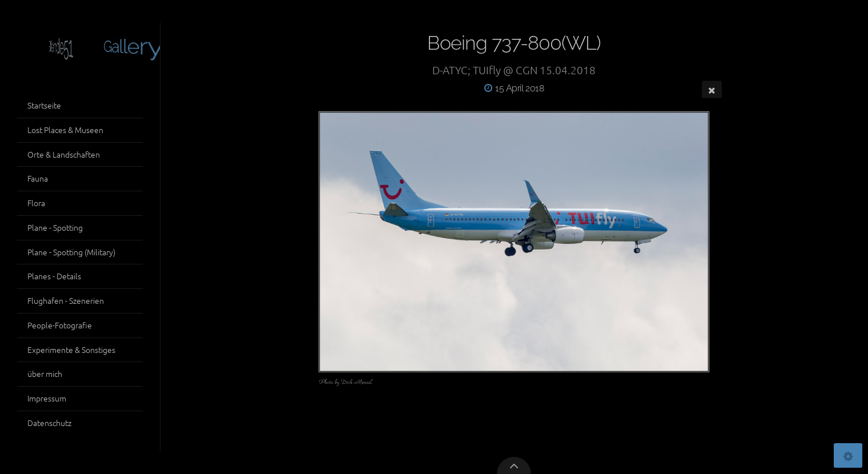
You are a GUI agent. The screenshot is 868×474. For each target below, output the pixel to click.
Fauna (38, 178)
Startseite (44, 105)
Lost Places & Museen (65, 130)
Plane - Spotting (55, 227)
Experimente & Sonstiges (71, 350)
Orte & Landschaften (64, 154)
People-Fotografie (60, 325)
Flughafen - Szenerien (66, 300)
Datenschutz (49, 423)
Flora (36, 203)
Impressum (47, 398)
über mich (45, 373)
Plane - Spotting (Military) (71, 252)
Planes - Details (54, 276)
